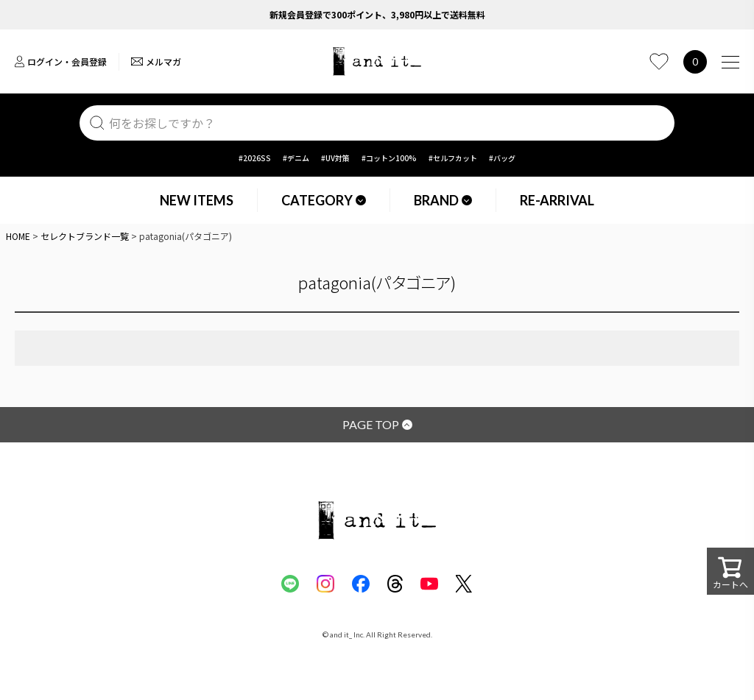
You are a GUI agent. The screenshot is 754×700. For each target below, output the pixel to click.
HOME (18, 236)
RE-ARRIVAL (557, 200)
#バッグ (502, 158)
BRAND (443, 200)
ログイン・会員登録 (61, 61)
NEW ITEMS (197, 200)
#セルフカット (453, 158)
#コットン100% (389, 158)
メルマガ (156, 61)
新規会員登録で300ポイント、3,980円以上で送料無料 (377, 14)
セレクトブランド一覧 (85, 236)
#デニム (296, 158)
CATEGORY (324, 200)
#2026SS (255, 158)
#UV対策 (335, 158)
